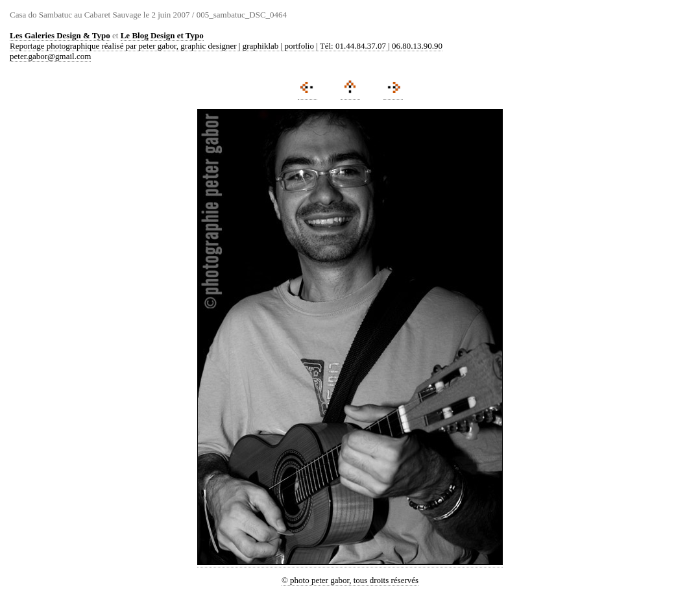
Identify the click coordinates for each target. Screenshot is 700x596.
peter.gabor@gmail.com (50, 56)
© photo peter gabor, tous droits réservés (350, 580)
